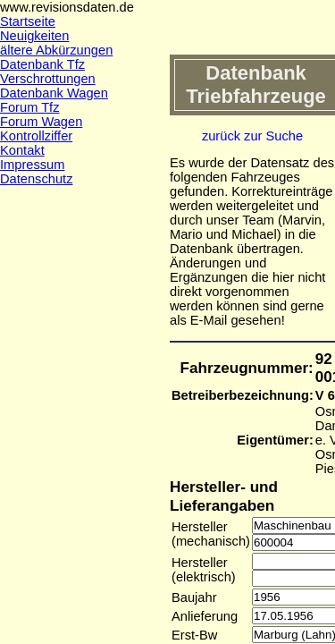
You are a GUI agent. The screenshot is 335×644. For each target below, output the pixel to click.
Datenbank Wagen (54, 93)
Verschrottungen (48, 79)
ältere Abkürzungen (56, 50)
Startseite (28, 21)
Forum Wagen (41, 122)
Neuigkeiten (34, 36)
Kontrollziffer (36, 136)
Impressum (32, 165)
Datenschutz (36, 179)
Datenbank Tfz (42, 64)
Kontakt (22, 150)
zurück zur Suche (252, 136)
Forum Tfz (30, 107)
